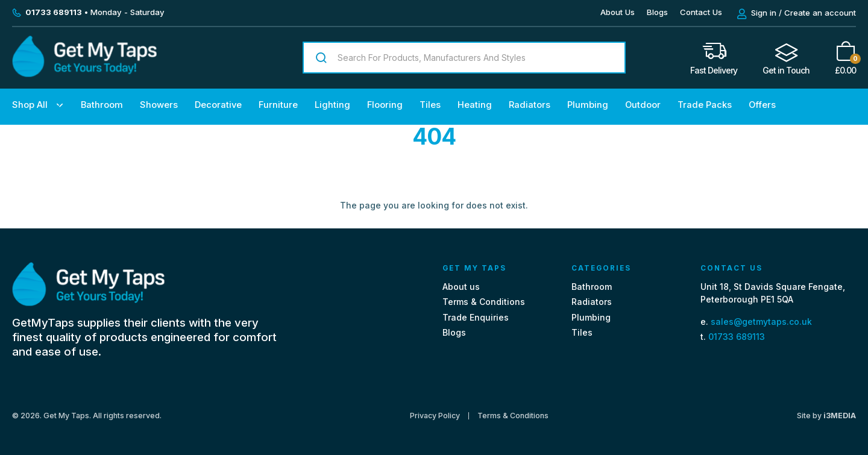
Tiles (430, 105)
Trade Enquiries (476, 317)
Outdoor (643, 105)
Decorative (218, 105)
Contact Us (701, 12)
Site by (826, 416)
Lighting (332, 105)
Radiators (530, 105)
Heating (475, 105)
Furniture (278, 105)
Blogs (657, 12)
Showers (159, 105)
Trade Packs (705, 105)
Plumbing (588, 105)
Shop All (30, 105)
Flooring (385, 105)
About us (461, 287)
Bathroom (102, 105)
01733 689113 (737, 337)
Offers (762, 105)
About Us (618, 12)
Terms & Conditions (484, 302)
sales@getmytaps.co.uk (761, 322)
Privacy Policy (435, 416)
